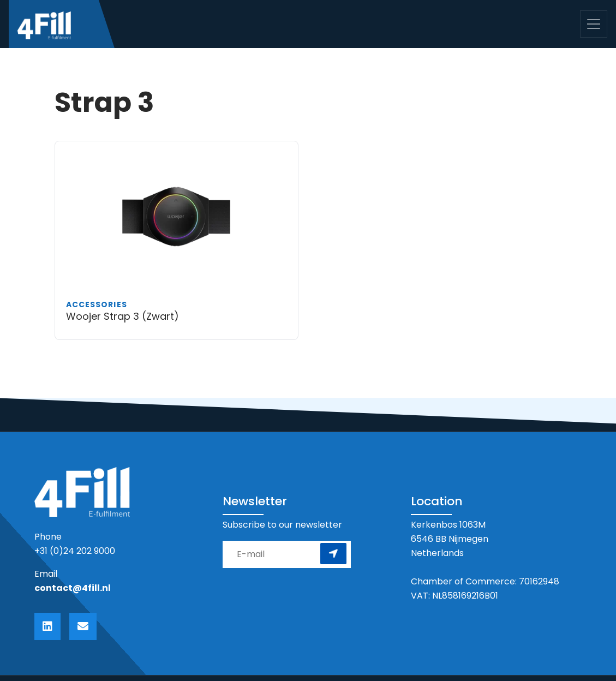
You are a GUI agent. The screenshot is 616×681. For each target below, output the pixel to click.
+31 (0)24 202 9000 (75, 551)
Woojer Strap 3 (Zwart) (122, 316)
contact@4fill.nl (73, 588)
